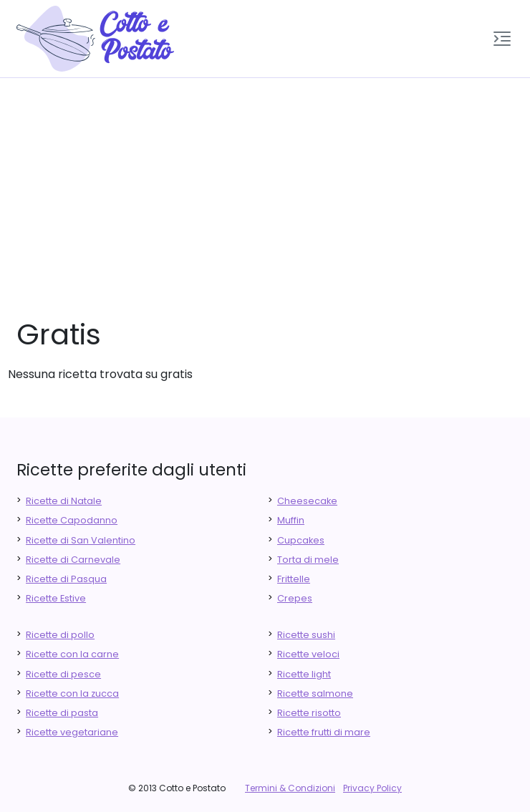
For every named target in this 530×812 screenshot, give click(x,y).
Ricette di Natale (64, 501)
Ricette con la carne (72, 654)
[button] (502, 39)
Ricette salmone (315, 693)
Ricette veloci (308, 654)
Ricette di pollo (60, 635)
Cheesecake (307, 501)
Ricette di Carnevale (73, 560)
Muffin (291, 520)
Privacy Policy (372, 788)
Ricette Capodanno (72, 520)
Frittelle (294, 579)
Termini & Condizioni (290, 788)
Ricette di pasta (62, 713)
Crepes (295, 598)
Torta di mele (308, 560)
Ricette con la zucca (72, 693)
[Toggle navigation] (502, 39)
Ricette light (304, 674)
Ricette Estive (56, 598)
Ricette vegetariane (72, 732)
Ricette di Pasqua (66, 579)
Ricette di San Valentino (81, 540)
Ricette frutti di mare (324, 732)
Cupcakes (301, 540)
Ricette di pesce (63, 674)
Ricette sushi (306, 635)
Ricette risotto (309, 713)
